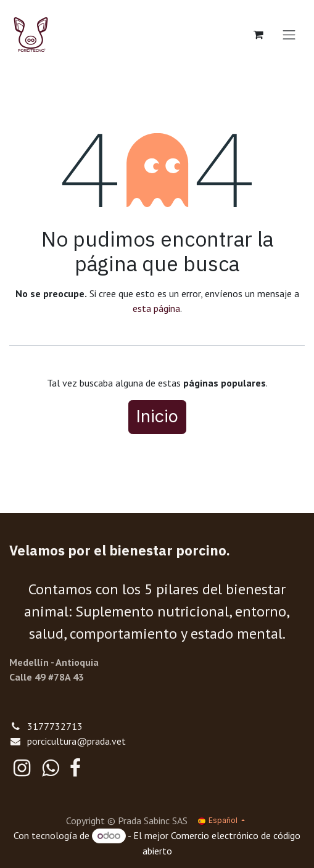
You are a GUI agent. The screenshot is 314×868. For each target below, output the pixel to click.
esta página (156, 308)
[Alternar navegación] (289, 35)
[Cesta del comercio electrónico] (258, 35)
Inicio (157, 416)
